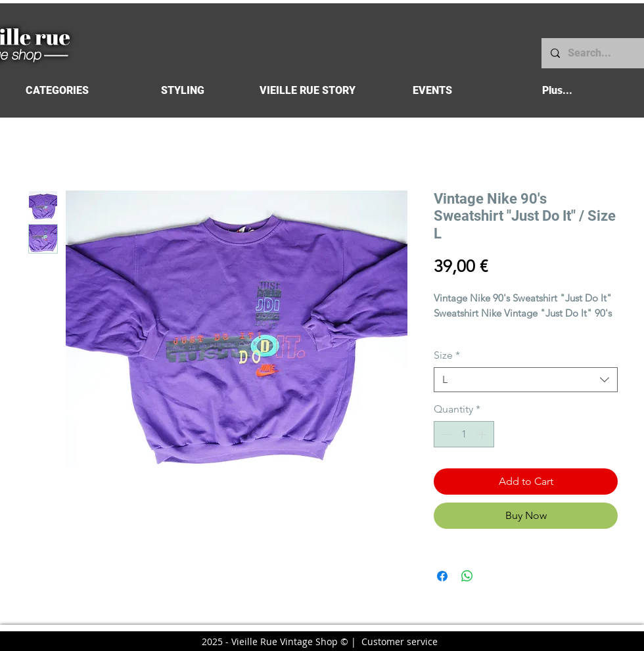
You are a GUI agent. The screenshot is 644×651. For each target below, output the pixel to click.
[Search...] (592, 53)
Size (447, 355)
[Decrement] (445, 434)
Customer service (400, 641)
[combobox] (526, 380)
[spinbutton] (464, 434)
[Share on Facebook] (442, 576)
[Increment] (483, 434)
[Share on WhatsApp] (467, 576)
